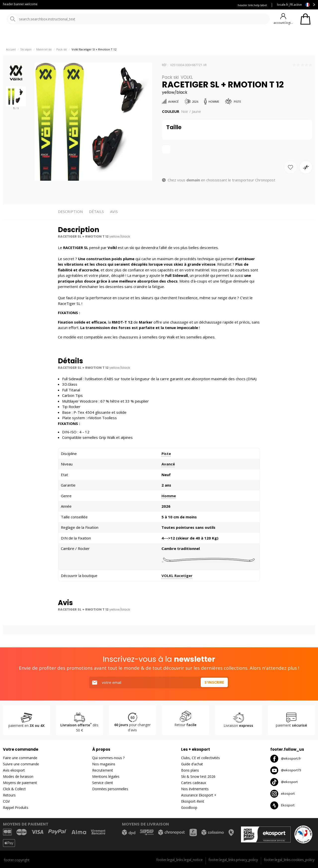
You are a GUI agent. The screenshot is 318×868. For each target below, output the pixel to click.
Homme (169, 509)
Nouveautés (185, 37)
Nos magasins (104, 764)
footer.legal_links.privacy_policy (233, 860)
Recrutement (103, 770)
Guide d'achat (192, 764)
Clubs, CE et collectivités (200, 758)
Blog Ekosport (150, 5)
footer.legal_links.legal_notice (179, 860)
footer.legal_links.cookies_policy (289, 860)
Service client (122, 5)
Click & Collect (14, 789)
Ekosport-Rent (193, 801)
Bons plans (219, 37)
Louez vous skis (179, 5)
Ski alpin (26, 62)
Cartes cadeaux (194, 783)
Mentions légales (106, 776)
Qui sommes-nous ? (108, 758)
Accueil (11, 62)
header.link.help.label (252, 5)
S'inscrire (214, 682)
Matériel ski (44, 62)
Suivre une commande (21, 764)
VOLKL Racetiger (177, 588)
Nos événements (195, 789)
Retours (9, 795)
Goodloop (189, 807)
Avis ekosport (14, 770)
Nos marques (154, 37)
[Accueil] (29, 19)
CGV (6, 801)
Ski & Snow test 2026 (198, 776)
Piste (166, 466)
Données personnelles (110, 789)
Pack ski (62, 62)
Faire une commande (20, 758)
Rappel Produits (16, 807)
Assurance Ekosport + (213, 5)
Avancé (168, 477)
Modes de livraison (18, 776)
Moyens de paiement (20, 783)
